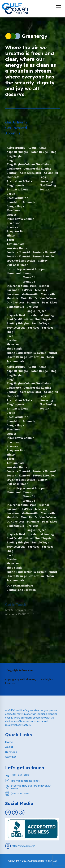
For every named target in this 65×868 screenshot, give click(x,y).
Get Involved (16, 128)
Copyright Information (20, 670)
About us (13, 133)
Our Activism (16, 122)
